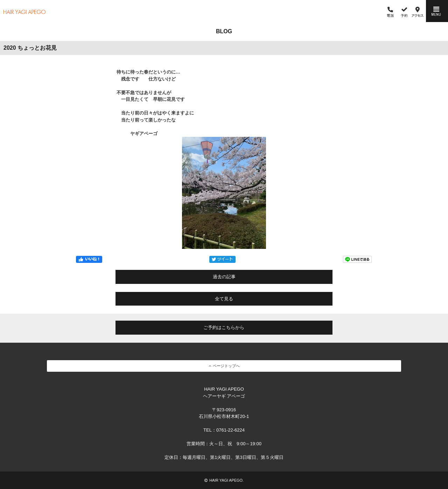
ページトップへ (224, 366)
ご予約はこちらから (224, 327)
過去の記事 (224, 277)
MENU (436, 11)
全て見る (224, 299)
